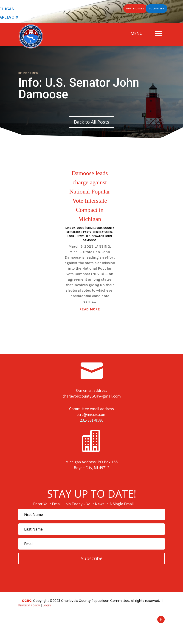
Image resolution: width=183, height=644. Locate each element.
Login (47, 605)
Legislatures (102, 232)
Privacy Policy (30, 605)
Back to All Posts (92, 122)
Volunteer (155, 10)
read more (90, 309)
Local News (76, 236)
